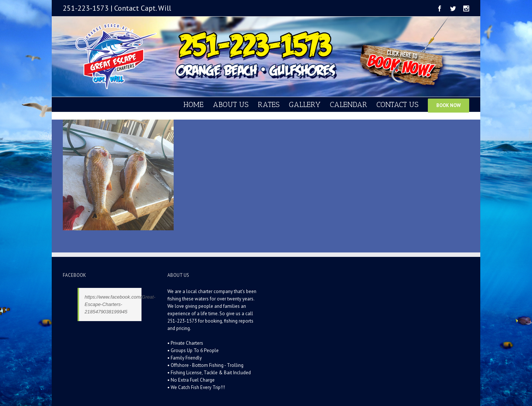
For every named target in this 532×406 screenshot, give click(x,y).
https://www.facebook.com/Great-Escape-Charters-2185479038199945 (120, 304)
